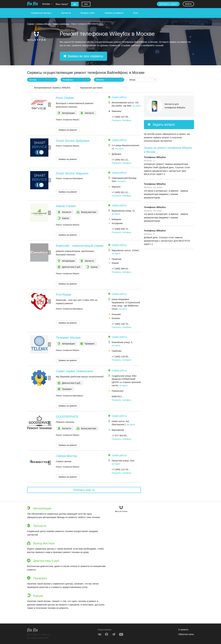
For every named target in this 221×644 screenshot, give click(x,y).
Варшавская (118, 430)
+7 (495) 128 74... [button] (121, 324)
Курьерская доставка (91, 88)
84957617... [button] (118, 396)
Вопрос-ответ (88, 13)
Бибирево (117, 219)
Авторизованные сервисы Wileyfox (52, 88)
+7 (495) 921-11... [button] (121, 160)
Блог (136, 13)
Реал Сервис (65, 98)
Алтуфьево (117, 223)
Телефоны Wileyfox (155, 157)
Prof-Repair (64, 295)
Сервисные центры (41, 13)
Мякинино (117, 111)
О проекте (183, 630)
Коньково (116, 314)
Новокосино (118, 391)
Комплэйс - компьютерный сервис (80, 246)
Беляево (116, 318)
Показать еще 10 (84, 490)
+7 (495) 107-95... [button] (121, 117)
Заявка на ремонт (114, 13)
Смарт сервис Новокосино (75, 371)
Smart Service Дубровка (73, 141)
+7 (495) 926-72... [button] (121, 229)
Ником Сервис (66, 206)
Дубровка (116, 154)
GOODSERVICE (67, 417)
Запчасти (66, 13)
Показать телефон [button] (122, 120)
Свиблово (117, 351)
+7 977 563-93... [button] (120, 435)
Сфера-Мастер (67, 456)
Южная (115, 263)
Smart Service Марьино (72, 173)
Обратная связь (186, 634)
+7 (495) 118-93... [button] (121, 356)
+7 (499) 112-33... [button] (121, 469)
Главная (31, 24)
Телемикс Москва (68, 338)
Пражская (117, 259)
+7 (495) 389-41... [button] (121, 269)
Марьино (116, 187)
